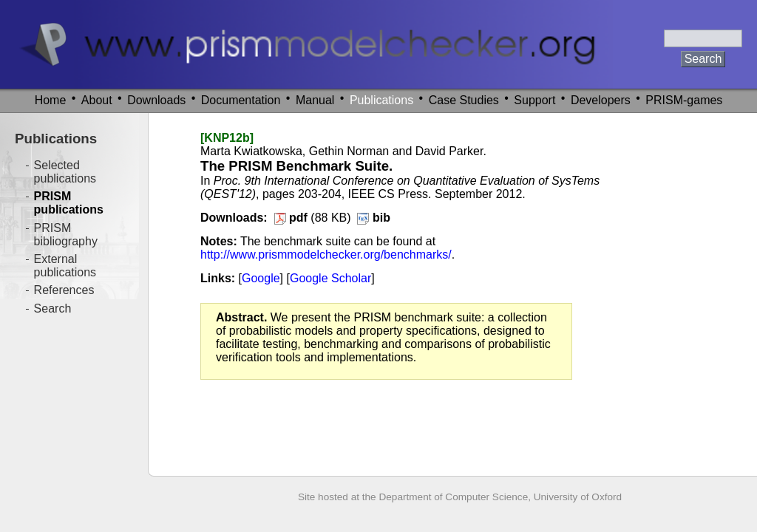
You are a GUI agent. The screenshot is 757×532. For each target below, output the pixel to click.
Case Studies (464, 100)
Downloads (156, 100)
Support (534, 100)
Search (53, 308)
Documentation (241, 100)
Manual (315, 100)
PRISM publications (69, 203)
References (64, 290)
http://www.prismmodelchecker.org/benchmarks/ (326, 255)
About (97, 100)
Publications (381, 100)
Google (261, 278)
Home (51, 100)
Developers (601, 100)
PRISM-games (684, 100)
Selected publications (65, 172)
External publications (65, 266)
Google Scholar (330, 278)
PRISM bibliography (66, 235)
